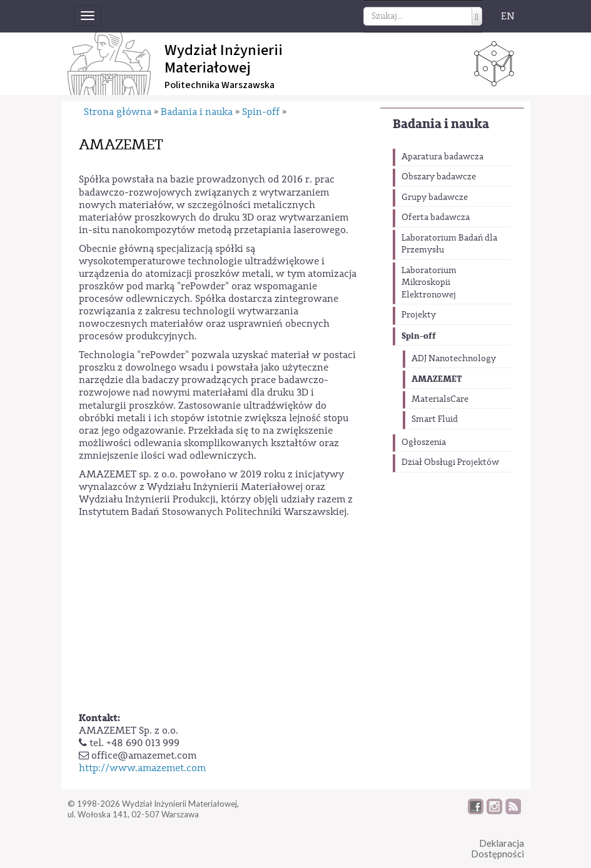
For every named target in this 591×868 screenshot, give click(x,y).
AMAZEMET (437, 379)
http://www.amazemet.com (142, 768)
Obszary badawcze (439, 177)
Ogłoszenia (424, 442)
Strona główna (118, 112)
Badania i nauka (441, 124)
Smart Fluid (435, 419)
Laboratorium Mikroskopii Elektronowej (429, 283)
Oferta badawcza (436, 217)
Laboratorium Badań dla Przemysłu (449, 244)
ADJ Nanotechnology (454, 359)
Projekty (419, 315)
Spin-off (419, 336)
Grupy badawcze (435, 197)
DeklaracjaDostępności (498, 848)
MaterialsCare (440, 399)
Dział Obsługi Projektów (450, 462)
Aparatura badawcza (442, 157)
